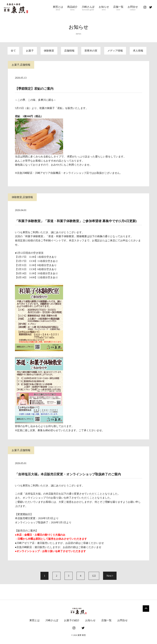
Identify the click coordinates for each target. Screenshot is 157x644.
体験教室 (49, 51)
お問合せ (133, 8)
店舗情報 (69, 51)
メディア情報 (115, 51)
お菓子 (30, 51)
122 (94, 576)
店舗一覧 (118, 8)
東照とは (58, 8)
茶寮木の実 (91, 51)
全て (13, 51)
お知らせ (104, 8)
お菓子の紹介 (72, 620)
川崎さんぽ (88, 8)
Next (110, 576)
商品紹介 (72, 8)
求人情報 (138, 51)
